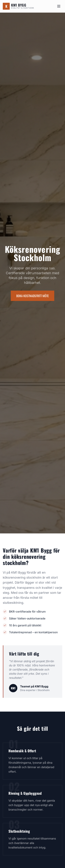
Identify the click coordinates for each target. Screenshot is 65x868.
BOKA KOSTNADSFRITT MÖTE (32, 296)
